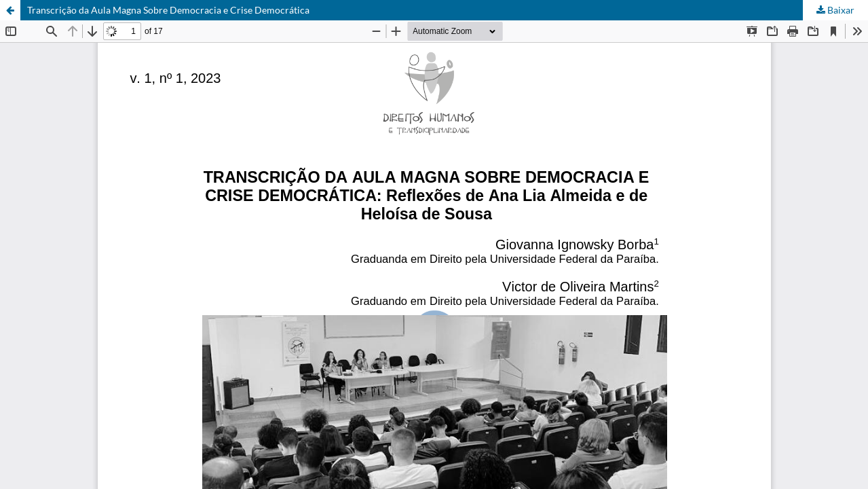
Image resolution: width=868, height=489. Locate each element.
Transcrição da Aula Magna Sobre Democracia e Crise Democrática (168, 10)
